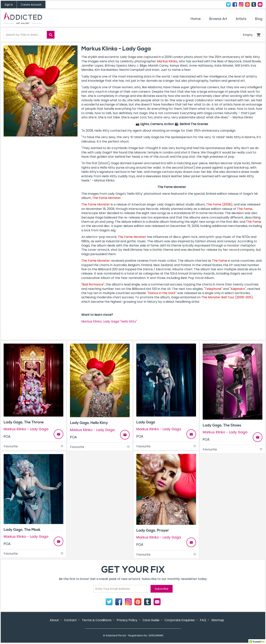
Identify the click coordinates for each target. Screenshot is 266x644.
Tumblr (254, 4)
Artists (241, 19)
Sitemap (218, 620)
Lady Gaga (146, 422)
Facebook (235, 4)
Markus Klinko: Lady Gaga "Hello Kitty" (109, 321)
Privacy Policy (127, 620)
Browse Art (218, 19)
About (54, 620)
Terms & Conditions (97, 620)
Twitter (228, 4)
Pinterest (247, 4)
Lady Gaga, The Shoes (222, 425)
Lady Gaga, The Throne (24, 422)
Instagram (241, 4)
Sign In (9, 5)
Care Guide (151, 620)
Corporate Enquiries (180, 620)
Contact (260, 4)
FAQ (203, 620)
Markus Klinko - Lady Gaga (26, 429)
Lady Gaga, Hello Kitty (89, 423)
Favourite (33, 446)
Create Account (31, 5)
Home (196, 19)
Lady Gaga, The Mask (22, 530)
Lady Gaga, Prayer (153, 530)
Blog (259, 19)
